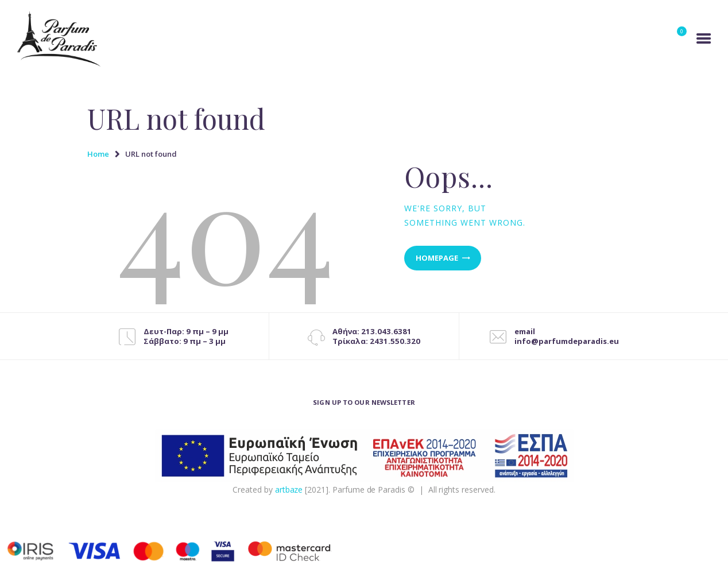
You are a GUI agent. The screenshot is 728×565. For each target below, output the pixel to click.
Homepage (437, 258)
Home (98, 154)
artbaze (289, 489)
